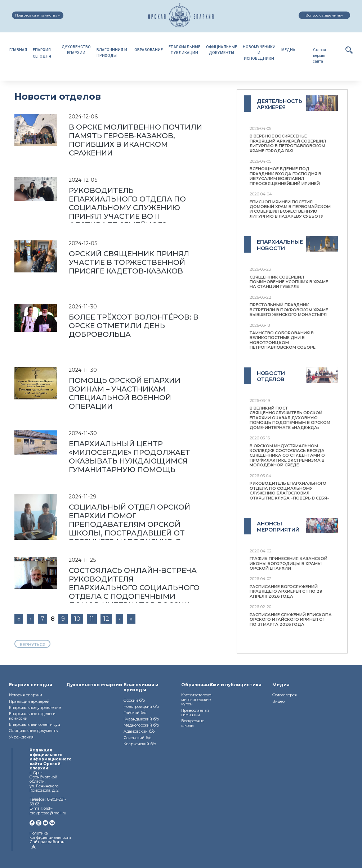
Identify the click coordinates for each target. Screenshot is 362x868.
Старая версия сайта (319, 56)
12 (106, 619)
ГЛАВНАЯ (18, 50)
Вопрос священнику (324, 15)
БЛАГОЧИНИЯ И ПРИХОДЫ (112, 53)
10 (77, 619)
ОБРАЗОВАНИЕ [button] (149, 50)
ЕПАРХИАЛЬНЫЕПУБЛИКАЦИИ (184, 50)
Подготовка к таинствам (38, 15)
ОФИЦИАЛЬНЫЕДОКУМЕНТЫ (222, 50)
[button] (349, 50)
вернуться (33, 645)
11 (92, 619)
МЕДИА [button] (288, 50)
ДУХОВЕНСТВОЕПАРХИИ (76, 50)
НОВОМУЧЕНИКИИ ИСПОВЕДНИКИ (259, 53)
